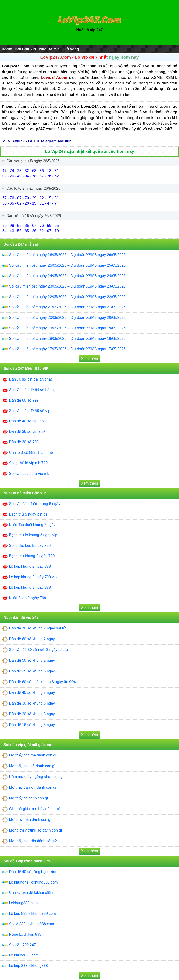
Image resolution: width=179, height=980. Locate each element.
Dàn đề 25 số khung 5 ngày (32, 671)
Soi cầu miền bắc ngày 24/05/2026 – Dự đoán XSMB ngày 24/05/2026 (67, 276)
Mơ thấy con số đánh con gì (32, 766)
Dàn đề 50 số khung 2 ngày (32, 660)
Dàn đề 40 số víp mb (26, 421)
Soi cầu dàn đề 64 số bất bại (33, 390)
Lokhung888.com (23, 903)
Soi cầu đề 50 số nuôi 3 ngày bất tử (38, 650)
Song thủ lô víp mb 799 (28, 463)
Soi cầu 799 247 (22, 945)
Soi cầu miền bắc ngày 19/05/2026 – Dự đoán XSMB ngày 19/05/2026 (67, 328)
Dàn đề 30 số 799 (24, 442)
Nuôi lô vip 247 (90, 30)
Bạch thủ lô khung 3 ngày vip (33, 535)
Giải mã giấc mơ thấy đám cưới (35, 809)
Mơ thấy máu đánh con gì (30, 820)
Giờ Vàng (71, 49)
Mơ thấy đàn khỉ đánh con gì (33, 787)
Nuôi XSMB (49, 49)
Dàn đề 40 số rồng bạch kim (33, 872)
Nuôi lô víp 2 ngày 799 (27, 598)
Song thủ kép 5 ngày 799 (30, 545)
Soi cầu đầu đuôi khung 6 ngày (34, 504)
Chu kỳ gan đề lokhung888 (31, 892)
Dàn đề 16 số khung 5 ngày (32, 725)
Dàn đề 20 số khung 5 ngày (32, 714)
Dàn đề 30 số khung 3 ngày (32, 703)
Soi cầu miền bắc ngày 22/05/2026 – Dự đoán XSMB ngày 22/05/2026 (67, 297)
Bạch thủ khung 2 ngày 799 (32, 556)
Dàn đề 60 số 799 (24, 400)
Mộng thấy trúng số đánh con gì (35, 830)
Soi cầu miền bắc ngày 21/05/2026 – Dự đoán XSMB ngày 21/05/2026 (67, 307)
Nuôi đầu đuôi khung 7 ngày (32, 525)
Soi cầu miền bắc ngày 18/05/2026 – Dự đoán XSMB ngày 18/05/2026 (67, 339)
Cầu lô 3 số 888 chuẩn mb (31, 452)
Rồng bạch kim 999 (25, 934)
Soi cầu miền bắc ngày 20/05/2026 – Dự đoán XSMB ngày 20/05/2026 (67, 318)
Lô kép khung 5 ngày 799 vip (33, 577)
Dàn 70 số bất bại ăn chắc (31, 379)
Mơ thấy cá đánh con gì (28, 798)
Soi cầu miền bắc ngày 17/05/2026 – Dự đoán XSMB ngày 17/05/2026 (67, 349)
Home (7, 49)
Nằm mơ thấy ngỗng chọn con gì (36, 777)
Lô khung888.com (24, 955)
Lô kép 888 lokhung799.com (32, 913)
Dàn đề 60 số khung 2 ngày (32, 639)
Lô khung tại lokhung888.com (33, 882)
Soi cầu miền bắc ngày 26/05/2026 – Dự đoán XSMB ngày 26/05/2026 (67, 255)
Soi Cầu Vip (26, 49)
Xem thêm (90, 359)
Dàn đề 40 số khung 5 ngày (32, 693)
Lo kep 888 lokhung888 (28, 966)
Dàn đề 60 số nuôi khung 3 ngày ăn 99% (43, 682)
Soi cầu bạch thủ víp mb (29, 473)
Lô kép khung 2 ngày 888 (30, 566)
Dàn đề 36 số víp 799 (27, 432)
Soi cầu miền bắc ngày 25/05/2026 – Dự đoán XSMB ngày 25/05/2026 (67, 265)
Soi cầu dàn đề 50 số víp (29, 411)
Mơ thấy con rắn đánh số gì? (33, 841)
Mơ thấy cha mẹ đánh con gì (33, 755)
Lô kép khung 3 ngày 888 (30, 587)
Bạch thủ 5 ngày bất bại (29, 514)
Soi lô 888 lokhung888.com (31, 924)
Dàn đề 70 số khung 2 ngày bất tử (37, 628)
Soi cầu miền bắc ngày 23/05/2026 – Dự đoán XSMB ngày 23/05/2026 (67, 286)
